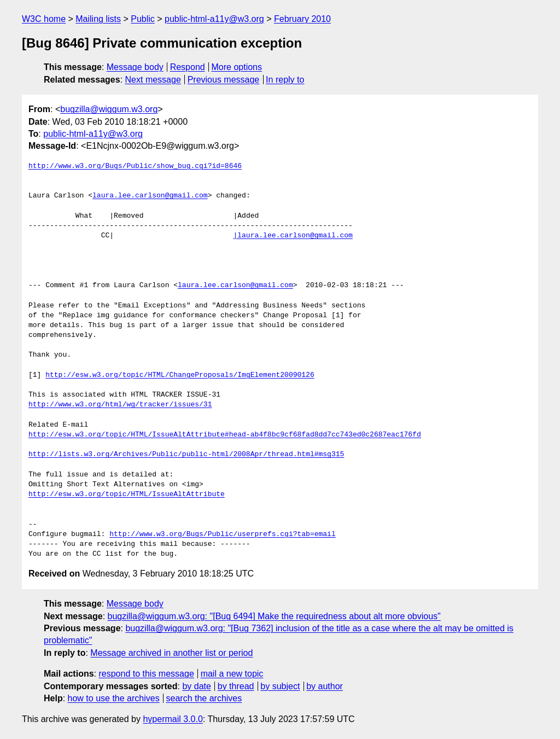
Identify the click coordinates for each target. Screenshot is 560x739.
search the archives (204, 698)
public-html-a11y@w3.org (214, 19)
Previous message (224, 80)
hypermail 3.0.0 (173, 719)
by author (325, 686)
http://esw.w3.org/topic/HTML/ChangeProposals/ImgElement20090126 (180, 375)
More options (237, 67)
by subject (280, 686)
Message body (135, 67)
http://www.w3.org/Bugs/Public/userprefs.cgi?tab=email (222, 534)
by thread (236, 686)
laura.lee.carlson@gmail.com (150, 196)
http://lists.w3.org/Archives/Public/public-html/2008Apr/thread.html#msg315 (186, 455)
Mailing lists (98, 19)
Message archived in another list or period (171, 653)
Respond (188, 67)
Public (143, 19)
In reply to (285, 80)
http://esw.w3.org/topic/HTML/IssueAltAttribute (127, 494)
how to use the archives (114, 698)
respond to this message (146, 674)
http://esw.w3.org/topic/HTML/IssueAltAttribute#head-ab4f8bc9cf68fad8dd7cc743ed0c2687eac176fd (225, 435)
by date (196, 686)
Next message (153, 80)
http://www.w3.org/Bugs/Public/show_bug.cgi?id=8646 (135, 166)
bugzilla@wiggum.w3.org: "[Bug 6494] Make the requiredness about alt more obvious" (274, 616)
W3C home (44, 19)
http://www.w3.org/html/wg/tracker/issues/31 (120, 405)
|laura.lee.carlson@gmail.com (293, 236)
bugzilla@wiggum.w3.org (109, 109)
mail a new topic (232, 674)
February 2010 (302, 19)
